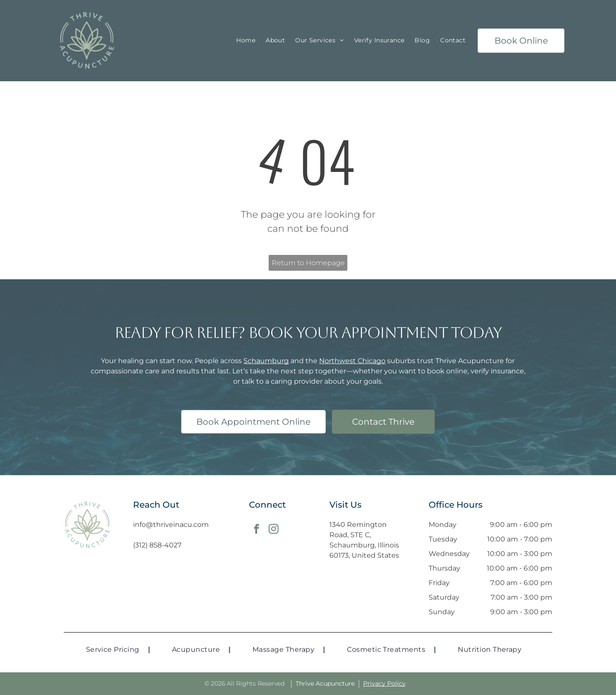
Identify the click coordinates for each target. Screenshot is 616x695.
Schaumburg (266, 361)
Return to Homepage (308, 263)
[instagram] (274, 530)
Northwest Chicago (352, 361)
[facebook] (256, 530)
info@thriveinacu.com (171, 525)
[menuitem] (246, 41)
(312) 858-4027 (157, 545)
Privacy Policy (384, 683)
